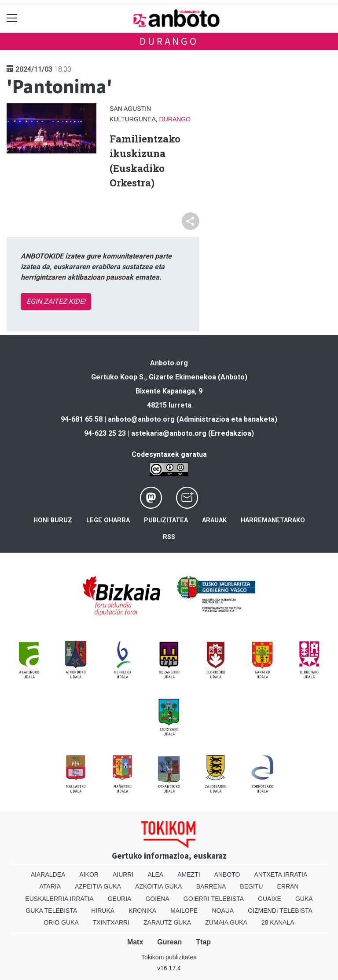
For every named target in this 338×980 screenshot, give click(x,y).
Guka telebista (51, 911)
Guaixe (270, 899)
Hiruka (103, 911)
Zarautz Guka (167, 922)
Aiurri (123, 874)
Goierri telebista (214, 899)
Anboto (227, 874)
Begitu (251, 886)
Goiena (157, 899)
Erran (288, 886)
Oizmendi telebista (280, 911)
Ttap (203, 942)
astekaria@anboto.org (169, 433)
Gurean (169, 942)
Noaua (223, 911)
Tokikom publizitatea (169, 957)
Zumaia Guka (226, 922)
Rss (169, 537)
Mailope (184, 911)
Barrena (211, 886)
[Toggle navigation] (12, 18)
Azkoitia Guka (159, 886)
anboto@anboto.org (141, 419)
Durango (169, 41)
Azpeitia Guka (98, 886)
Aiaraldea (48, 874)
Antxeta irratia (281, 874)
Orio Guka (61, 922)
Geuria (120, 899)
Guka (304, 899)
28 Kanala (278, 922)
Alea (155, 874)
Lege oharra (108, 520)
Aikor (89, 874)
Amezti (189, 874)
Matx (135, 942)
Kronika (142, 911)
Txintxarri (111, 922)
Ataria (50, 886)
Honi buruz (53, 520)
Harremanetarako (273, 520)
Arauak (214, 520)
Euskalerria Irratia (59, 899)
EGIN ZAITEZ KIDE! (56, 301)
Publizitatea (166, 520)
